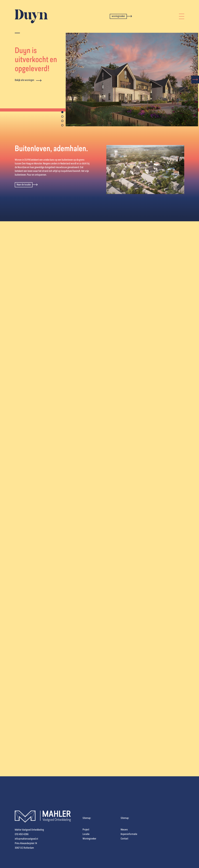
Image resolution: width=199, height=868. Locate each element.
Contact (124, 839)
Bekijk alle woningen (28, 80)
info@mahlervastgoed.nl (26, 839)
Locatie (86, 834)
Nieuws (124, 830)
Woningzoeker (89, 839)
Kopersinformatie (129, 834)
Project (86, 830)
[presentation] (195, 80)
